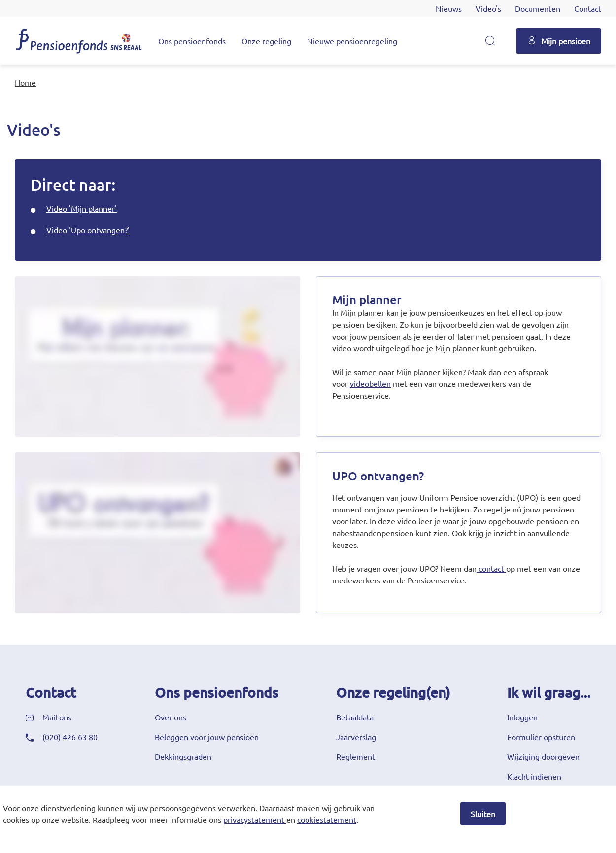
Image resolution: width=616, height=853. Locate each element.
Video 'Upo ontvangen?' (88, 230)
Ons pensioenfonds (192, 41)
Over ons (171, 717)
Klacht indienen (534, 776)
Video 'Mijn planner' (82, 208)
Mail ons (57, 717)
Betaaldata (355, 717)
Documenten (538, 8)
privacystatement (254, 819)
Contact (588, 8)
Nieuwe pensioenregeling (352, 41)
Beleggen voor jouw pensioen (207, 737)
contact (491, 568)
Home (25, 82)
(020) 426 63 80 (70, 737)
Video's (488, 8)
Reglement (356, 756)
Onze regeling (266, 41)
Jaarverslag (356, 737)
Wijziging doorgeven (543, 756)
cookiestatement (327, 819)
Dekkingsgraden (183, 756)
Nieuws (449, 8)
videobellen (370, 383)
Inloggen (522, 717)
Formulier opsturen (541, 737)
